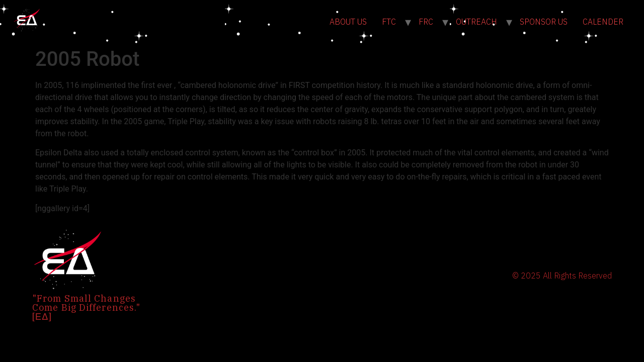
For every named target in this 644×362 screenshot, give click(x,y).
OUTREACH (476, 22)
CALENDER (603, 22)
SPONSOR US (544, 22)
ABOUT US (348, 22)
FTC (389, 22)
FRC (426, 22)
